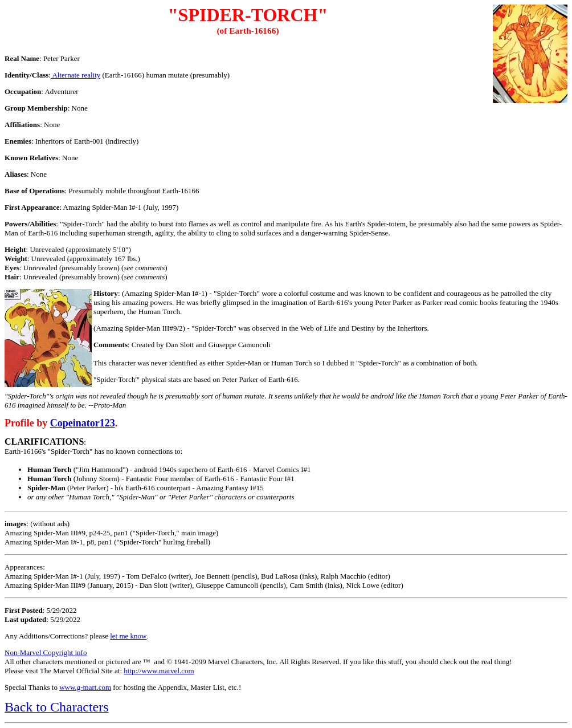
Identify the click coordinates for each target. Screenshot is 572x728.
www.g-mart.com (85, 687)
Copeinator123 (83, 423)
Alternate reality (75, 75)
